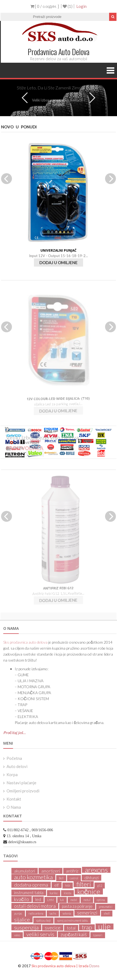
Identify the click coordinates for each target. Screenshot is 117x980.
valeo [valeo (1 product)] (17, 935)
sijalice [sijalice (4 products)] (22, 919)
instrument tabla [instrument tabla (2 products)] (29, 893)
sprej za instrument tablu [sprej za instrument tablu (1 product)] (72, 920)
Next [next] (92, 98)
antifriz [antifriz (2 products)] (72, 871)
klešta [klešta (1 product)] (67, 893)
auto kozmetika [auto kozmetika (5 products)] (33, 877)
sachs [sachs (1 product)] (53, 913)
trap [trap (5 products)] (87, 927)
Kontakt (14, 799)
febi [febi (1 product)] (68, 885)
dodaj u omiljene (58, 263)
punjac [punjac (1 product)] (18, 913)
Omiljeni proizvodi (23, 791)
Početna (14, 758)
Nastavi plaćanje (21, 783)
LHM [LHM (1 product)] (50, 900)
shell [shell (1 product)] (107, 913)
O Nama (14, 807)
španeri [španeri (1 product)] (98, 935)
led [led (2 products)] (38, 899)
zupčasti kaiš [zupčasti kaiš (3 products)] (74, 934)
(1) (68, 6)
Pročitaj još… (15, 733)
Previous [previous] (25, 98)
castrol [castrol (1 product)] (74, 878)
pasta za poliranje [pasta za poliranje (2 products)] (77, 906)
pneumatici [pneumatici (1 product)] (106, 907)
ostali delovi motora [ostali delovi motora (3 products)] (35, 906)
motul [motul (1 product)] (87, 900)
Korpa (12, 774)
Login (81, 6)
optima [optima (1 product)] (101, 900)
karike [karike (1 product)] (54, 893)
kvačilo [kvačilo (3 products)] (22, 899)
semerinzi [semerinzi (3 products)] (87, 913)
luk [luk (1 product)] (62, 900)
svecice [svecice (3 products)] (53, 928)
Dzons (94, 966)
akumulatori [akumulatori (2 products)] (25, 871)
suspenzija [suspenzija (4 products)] (26, 927)
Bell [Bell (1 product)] (61, 878)
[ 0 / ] (45, 6)
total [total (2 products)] (71, 928)
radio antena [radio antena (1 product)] (36, 913)
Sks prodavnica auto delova (25, 642)
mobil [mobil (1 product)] (74, 900)
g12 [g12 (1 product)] (100, 885)
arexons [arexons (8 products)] (96, 870)
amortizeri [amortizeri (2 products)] (50, 871)
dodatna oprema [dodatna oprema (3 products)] (31, 885)
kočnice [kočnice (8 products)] (89, 892)
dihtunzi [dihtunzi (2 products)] (91, 878)
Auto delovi (17, 766)
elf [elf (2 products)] (57, 885)
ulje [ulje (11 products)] (105, 927)
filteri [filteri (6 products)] (84, 884)
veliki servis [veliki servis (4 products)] (40, 934)
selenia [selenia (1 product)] (67, 913)
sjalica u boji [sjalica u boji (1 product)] (43, 920)
